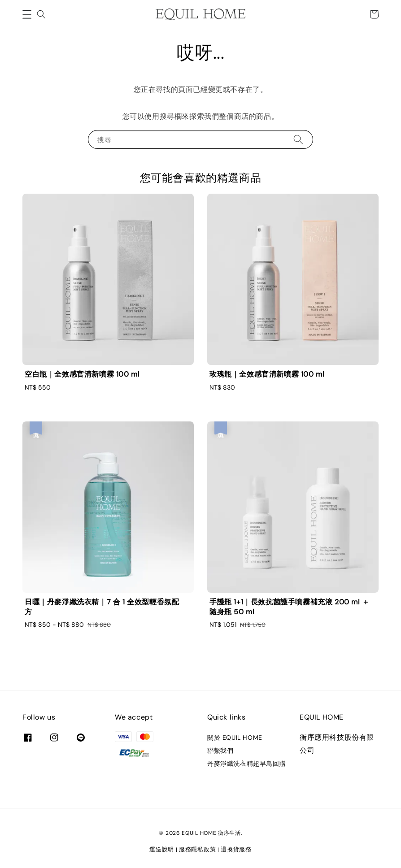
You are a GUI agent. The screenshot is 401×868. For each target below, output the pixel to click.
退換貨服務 (236, 849)
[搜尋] (298, 139)
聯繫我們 (220, 751)
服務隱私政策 (197, 849)
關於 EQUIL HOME (235, 738)
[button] (27, 14)
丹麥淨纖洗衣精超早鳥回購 (246, 764)
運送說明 (162, 849)
